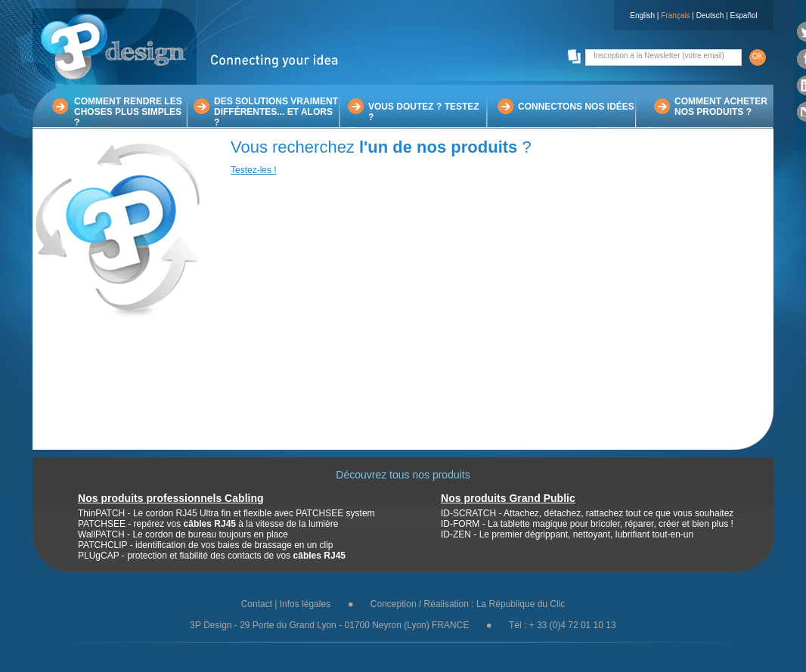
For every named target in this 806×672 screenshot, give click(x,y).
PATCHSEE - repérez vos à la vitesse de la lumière (208, 524)
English (642, 15)
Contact (257, 604)
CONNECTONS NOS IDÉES (576, 107)
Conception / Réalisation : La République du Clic (468, 604)
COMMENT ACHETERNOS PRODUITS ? (721, 107)
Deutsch (710, 15)
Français (675, 15)
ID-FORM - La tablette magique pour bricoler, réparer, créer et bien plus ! (587, 524)
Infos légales (305, 604)
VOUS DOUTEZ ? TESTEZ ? (424, 112)
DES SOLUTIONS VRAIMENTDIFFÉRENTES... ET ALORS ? (276, 112)
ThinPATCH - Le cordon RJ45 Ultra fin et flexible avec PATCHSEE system (226, 513)
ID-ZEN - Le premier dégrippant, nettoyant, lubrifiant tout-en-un (567, 534)
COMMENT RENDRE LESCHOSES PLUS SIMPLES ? (128, 112)
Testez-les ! (254, 170)
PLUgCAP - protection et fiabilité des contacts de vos (212, 556)
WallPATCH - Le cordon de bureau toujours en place (183, 534)
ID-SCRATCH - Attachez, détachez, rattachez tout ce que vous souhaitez (587, 513)
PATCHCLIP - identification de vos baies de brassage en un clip (206, 545)
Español (744, 15)
